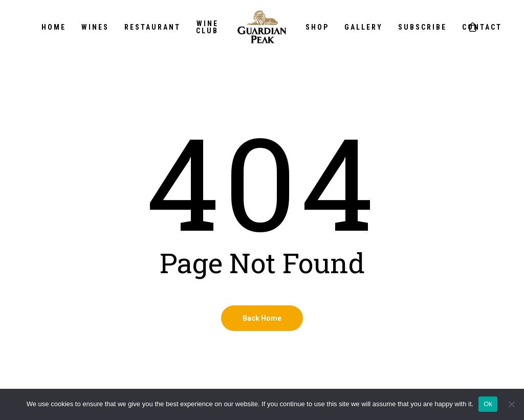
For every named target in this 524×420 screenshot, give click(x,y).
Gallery (364, 27)
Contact (482, 27)
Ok (488, 404)
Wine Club (207, 27)
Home (54, 27)
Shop (317, 27)
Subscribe (422, 27)
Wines (95, 27)
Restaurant (152, 27)
